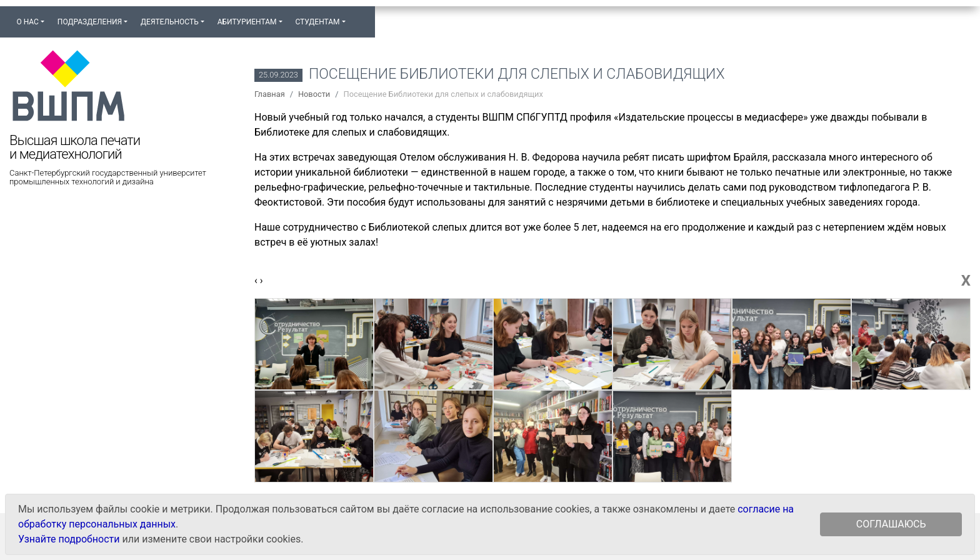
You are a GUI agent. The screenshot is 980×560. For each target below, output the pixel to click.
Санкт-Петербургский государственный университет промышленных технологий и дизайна (108, 177)
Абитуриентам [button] (247, 22)
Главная (270, 94)
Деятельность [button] (170, 22)
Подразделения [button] (90, 22)
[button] (358, 16)
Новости (314, 94)
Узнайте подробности (69, 539)
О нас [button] (27, 22)
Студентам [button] (317, 22)
